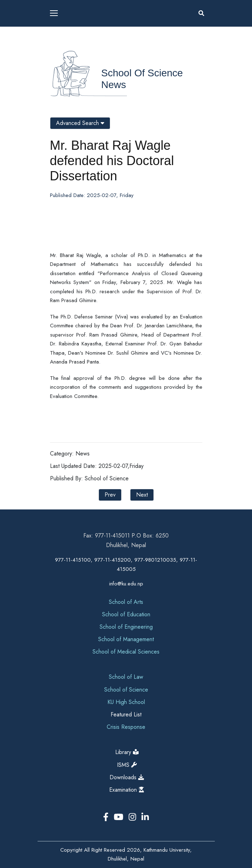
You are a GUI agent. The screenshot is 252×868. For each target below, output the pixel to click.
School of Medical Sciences (126, 652)
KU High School (126, 702)
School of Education (126, 614)
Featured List (126, 714)
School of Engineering (126, 627)
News (114, 85)
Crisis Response (126, 727)
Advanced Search (80, 123)
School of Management (126, 639)
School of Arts (126, 602)
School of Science (142, 73)
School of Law (126, 677)
